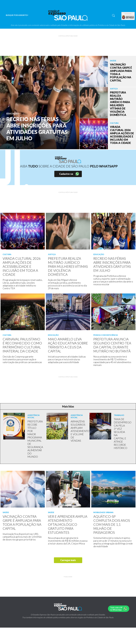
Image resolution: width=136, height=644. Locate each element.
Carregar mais (68, 560)
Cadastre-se (66, 174)
